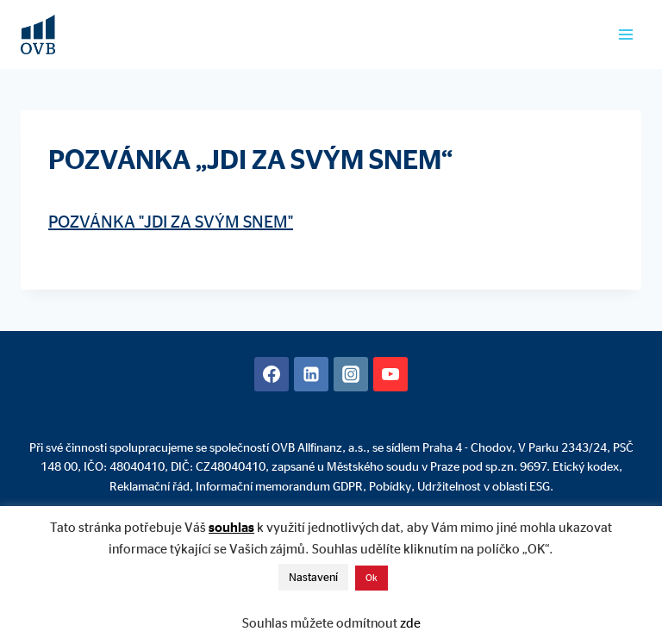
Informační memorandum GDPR (279, 486)
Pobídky (390, 486)
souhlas (231, 527)
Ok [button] (372, 578)
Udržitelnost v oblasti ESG (484, 486)
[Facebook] (272, 374)
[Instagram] (351, 374)
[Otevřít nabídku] (625, 34)
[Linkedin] (311, 374)
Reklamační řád (150, 486)
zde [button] (410, 623)
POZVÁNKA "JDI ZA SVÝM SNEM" (171, 221)
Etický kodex (586, 466)
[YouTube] (390, 374)
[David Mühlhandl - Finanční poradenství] (38, 34)
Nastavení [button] (313, 577)
